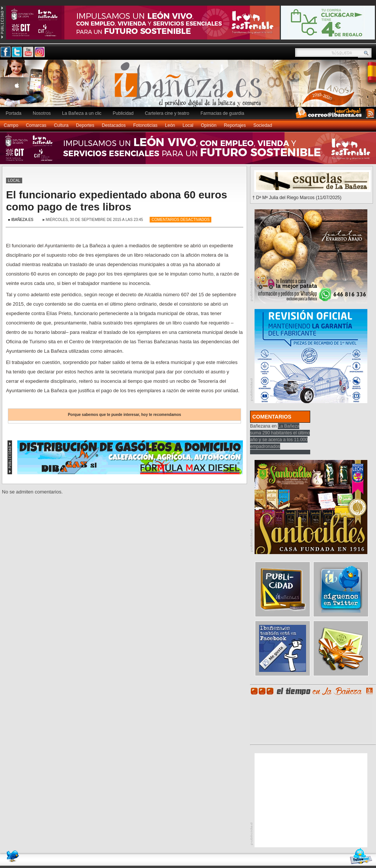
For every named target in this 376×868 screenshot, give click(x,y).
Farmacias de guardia (222, 113)
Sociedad (263, 125)
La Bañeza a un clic (82, 113)
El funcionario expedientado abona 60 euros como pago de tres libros (117, 201)
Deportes (85, 125)
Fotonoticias (145, 125)
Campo (11, 125)
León (170, 125)
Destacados (114, 125)
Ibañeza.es (190, 87)
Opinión (208, 125)
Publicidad (123, 113)
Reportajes (235, 125)
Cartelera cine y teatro (167, 113)
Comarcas (36, 125)
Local (188, 125)
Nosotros (42, 113)
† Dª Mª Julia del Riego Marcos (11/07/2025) (297, 198)
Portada (14, 113)
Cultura (61, 125)
